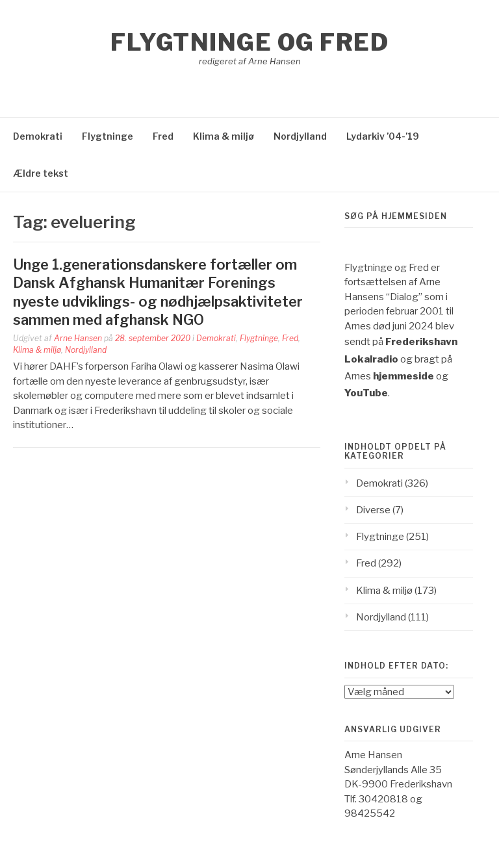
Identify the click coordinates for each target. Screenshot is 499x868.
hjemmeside (403, 376)
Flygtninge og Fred (249, 42)
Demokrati (38, 136)
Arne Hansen (78, 338)
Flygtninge (108, 136)
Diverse (373, 510)
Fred (163, 136)
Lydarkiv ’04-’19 (383, 136)
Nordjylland (300, 136)
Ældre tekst (41, 173)
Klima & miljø (224, 136)
